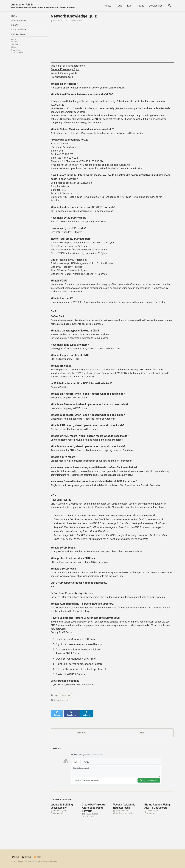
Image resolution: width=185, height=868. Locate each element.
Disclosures (155, 6)
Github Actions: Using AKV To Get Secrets (157, 857)
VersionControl (17, 54)
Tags (118, 6)
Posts (107, 6)
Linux (14, 49)
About (139, 6)
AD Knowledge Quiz (62, 78)
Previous (81, 783)
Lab (128, 6)
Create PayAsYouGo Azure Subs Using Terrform (94, 859)
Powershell (16, 43)
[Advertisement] (112, 45)
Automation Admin (47, 6)
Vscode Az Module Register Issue (124, 857)
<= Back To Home (19, 21)
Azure (14, 40)
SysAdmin (16, 51)
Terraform (15, 46)
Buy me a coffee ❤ (19, 31)
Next (143, 783)
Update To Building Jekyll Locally (62, 857)
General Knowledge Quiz (65, 70)
